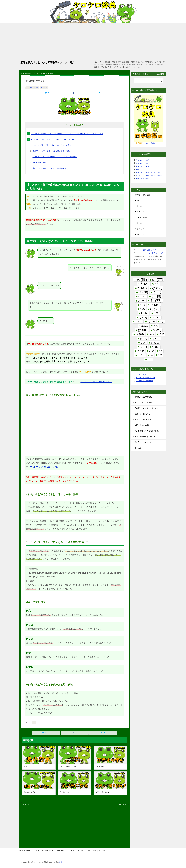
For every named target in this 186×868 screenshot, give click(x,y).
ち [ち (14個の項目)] (145, 313)
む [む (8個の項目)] (143, 343)
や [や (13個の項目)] (156, 347)
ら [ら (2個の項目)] (161, 351)
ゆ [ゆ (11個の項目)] (140, 351)
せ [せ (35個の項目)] (155, 305)
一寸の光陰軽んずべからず (69, 766)
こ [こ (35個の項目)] (156, 296)
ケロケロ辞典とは (143, 375)
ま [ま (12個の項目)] (143, 338)
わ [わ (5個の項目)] (150, 359)
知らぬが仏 (122, 804)
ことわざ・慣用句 (32, 88)
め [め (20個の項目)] (155, 343)
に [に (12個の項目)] (151, 322)
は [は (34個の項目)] (143, 330)
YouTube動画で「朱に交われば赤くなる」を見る (52, 145)
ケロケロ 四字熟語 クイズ (146, 250)
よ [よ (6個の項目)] (152, 351)
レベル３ (141, 212)
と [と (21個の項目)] (156, 317)
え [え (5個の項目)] (157, 284)
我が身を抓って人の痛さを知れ (147, 431)
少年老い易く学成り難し (144, 402)
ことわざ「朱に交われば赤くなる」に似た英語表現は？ (55, 157)
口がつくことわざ (143, 163)
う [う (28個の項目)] (145, 284)
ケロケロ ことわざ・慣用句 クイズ (96, 382)
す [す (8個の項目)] (142, 305)
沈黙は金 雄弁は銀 (142, 425)
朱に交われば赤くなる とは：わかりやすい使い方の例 (52, 139)
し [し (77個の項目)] (156, 301)
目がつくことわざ (143, 160)
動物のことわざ (142, 169)
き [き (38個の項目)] (143, 292)
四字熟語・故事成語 (142, 195)
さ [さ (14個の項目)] (142, 301)
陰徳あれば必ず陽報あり (144, 397)
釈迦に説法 (27, 804)
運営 (60, 862)
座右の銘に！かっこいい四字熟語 (149, 176)
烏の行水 (27, 766)
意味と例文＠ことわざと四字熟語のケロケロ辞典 (48, 62)
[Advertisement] (93, 41)
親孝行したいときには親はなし (147, 408)
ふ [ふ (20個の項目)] (140, 334)
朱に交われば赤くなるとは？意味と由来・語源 (51, 151)
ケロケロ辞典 (149, 143)
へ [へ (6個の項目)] (151, 334)
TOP (43, 851)
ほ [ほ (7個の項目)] (161, 334)
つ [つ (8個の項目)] (156, 313)
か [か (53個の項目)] (157, 288)
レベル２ (44, 88)
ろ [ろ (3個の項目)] (160, 355)
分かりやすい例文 (40, 163)
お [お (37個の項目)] (142, 288)
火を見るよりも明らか (143, 442)
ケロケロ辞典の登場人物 (145, 378)
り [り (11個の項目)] (141, 355)
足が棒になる (64, 792)
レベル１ (141, 200)
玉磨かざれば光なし (31, 792)
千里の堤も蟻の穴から (143, 420)
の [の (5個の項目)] (156, 326)
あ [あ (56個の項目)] (142, 280)
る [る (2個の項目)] (151, 355)
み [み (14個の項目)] (156, 338)
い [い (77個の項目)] (157, 280)
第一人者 (138, 448)
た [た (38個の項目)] (155, 309)
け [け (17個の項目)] (142, 296)
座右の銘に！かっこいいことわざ (149, 172)
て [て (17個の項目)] (143, 317)
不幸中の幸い (100, 766)
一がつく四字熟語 (143, 179)
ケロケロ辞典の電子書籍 (43, 74)
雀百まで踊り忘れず (102, 792)
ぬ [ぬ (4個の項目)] (162, 322)
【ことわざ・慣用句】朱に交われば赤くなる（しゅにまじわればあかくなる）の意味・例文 (67, 134)
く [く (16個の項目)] (157, 292)
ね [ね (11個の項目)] (145, 326)
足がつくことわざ (143, 166)
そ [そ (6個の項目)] (142, 309)
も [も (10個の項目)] (143, 347)
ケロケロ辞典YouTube (44, 467)
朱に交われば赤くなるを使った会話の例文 (49, 168)
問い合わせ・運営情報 (144, 381)
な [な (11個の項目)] (139, 322)
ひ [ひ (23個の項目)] (157, 330)
